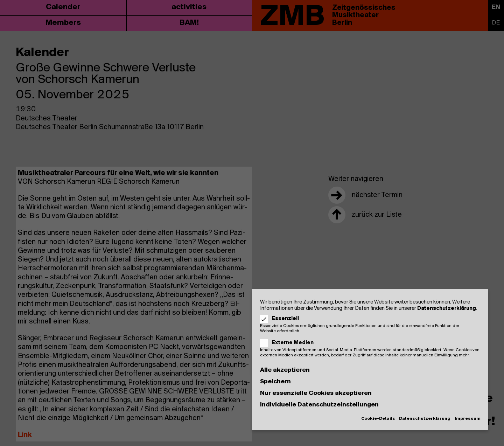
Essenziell (282, 319)
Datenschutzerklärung (447, 308)
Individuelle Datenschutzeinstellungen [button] (319, 405)
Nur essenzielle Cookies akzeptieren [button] (316, 393)
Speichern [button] (275, 382)
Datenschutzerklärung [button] (425, 419)
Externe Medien (289, 343)
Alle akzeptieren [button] (285, 370)
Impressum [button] (468, 419)
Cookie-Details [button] (378, 419)
